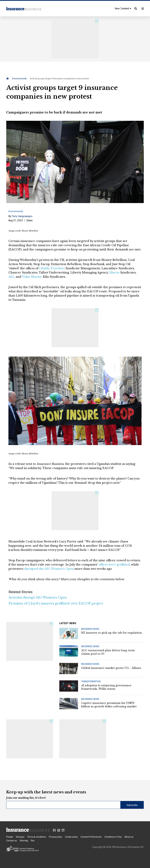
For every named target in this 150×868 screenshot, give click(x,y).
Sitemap (24, 841)
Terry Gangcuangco (22, 216)
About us (129, 837)
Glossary (20, 837)
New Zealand (123, 8)
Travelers (58, 268)
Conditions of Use (113, 837)
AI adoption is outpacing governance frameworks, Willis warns (106, 687)
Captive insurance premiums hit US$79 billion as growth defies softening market (109, 705)
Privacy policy (55, 837)
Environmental (19, 79)
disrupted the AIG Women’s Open (49, 569)
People (10, 837)
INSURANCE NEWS (90, 629)
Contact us (12, 841)
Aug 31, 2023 (16, 220)
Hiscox (114, 273)
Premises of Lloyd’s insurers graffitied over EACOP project (56, 603)
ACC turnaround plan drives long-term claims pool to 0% (108, 652)
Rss (33, 841)
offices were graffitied (114, 565)
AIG (11, 277)
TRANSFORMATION (91, 681)
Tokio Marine (32, 277)
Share (30, 220)
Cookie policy (71, 837)
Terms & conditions (37, 837)
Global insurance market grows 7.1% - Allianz (111, 668)
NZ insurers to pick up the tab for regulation (112, 633)
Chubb (44, 268)
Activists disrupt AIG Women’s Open (38, 597)
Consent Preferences (91, 837)
